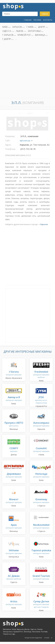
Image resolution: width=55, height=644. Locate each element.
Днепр (42, 27)
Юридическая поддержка (33, 638)
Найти (45, 14)
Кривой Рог (24, 35)
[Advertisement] (27, 70)
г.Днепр (7, 39)
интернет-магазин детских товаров (41, 604)
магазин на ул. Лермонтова (41, 400)
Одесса (7, 31)
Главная (28, 20)
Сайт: (8, 141)
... (16, 39)
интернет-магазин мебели (41, 375)
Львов (19, 31)
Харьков (17, 27)
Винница (40, 35)
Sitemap (47, 638)
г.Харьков (8, 35)
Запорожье (34, 31)
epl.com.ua (25, 141)
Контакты (48, 20)
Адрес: (8, 145)
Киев (5, 27)
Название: (10, 136)
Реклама (37, 20)
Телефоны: (10, 149)
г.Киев (30, 27)
